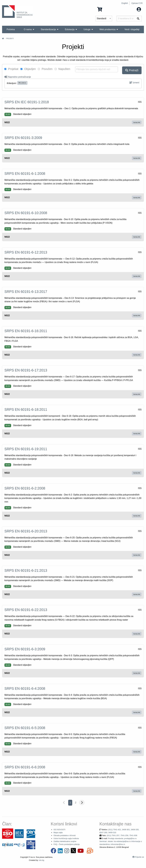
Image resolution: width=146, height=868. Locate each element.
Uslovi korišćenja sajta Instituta (66, 838)
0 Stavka (105, 9)
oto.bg (42, 860)
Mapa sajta (58, 833)
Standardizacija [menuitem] (48, 29)
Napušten (63, 69)
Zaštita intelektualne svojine (65, 841)
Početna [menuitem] (11, 29)
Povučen (45, 69)
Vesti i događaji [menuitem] (132, 29)
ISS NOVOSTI (59, 830)
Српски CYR (137, 3)
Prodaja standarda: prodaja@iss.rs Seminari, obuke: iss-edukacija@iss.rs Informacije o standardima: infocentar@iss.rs (121, 841)
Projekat (11, 69)
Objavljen (28, 69)
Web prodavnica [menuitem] (107, 29)
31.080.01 (22, 83)
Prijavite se (139, 857)
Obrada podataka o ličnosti (65, 835)
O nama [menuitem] (28, 29)
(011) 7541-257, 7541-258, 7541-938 (122, 835)
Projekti (10, 38)
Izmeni (134, 83)
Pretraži (132, 70)
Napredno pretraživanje (18, 77)
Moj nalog (133, 9)
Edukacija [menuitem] (70, 29)
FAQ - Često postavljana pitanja (66, 844)
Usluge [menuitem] (87, 29)
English (125, 3)
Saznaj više (137, 122)
